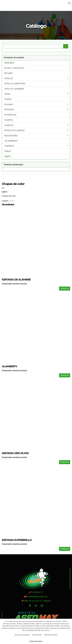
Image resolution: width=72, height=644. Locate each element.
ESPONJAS (36, 110)
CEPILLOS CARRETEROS (15, 84)
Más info (65, 288)
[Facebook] (30, 606)
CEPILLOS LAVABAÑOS (14, 89)
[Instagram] (42, 606)
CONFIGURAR (37, 635)
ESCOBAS (36, 104)
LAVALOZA (36, 125)
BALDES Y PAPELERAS (14, 68)
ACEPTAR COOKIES (51, 635)
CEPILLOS (36, 78)
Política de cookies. (36, 641)
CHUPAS (8, 99)
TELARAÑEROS (11, 141)
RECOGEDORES (36, 136)
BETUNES (9, 73)
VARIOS (8, 151)
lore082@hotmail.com (37, 597)
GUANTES (9, 120)
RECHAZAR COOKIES (22, 635)
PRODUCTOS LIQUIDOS (36, 130)
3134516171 (37, 592)
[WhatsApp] (36, 606)
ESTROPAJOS (10, 115)
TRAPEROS (36, 146)
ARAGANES (9, 63)
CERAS (36, 94)
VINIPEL (8, 156)
